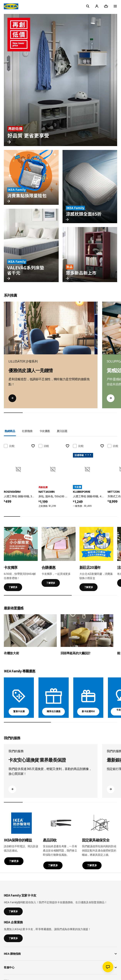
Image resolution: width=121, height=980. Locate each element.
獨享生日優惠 (53, 711)
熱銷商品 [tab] (10, 431)
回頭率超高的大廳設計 (76, 653)
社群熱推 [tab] (27, 431)
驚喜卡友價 (19, 711)
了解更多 (13, 587)
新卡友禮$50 (88, 711)
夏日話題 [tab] (62, 431)
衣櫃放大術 (11, 653)
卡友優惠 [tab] (45, 431)
